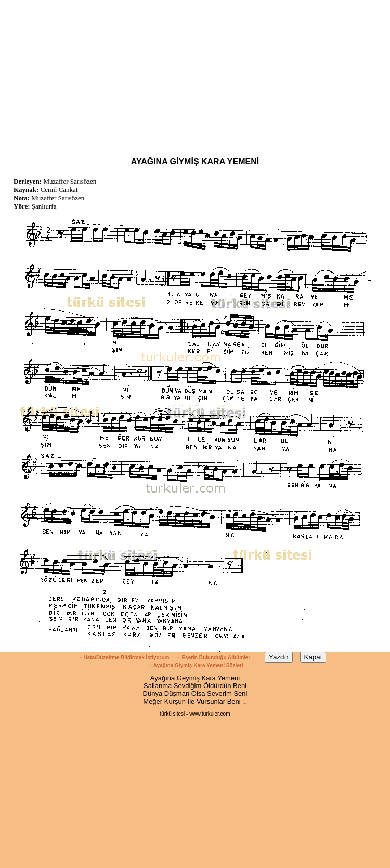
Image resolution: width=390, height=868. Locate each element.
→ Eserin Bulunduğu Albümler (213, 658)
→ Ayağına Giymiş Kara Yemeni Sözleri (195, 665)
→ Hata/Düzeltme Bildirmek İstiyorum (123, 658)
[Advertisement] (195, 73)
